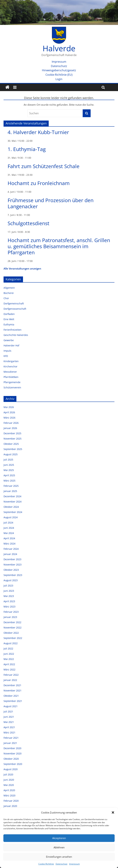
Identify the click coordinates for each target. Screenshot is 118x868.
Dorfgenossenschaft (15, 309)
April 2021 (9, 727)
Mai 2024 (9, 533)
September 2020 (13, 764)
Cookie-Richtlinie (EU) (59, 75)
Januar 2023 (10, 617)
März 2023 (9, 607)
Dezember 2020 (12, 748)
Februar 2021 (11, 738)
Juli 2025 (8, 460)
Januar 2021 (10, 743)
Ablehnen (59, 847)
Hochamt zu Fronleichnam (39, 183)
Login (59, 79)
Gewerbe (9, 340)
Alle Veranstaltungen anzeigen (22, 269)
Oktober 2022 (11, 633)
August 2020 (11, 769)
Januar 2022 (10, 680)
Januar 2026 (10, 428)
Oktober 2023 (11, 570)
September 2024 (13, 512)
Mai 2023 (9, 596)
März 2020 (9, 795)
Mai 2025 (9, 470)
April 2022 (9, 664)
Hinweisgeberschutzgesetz (59, 70)
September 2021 (13, 701)
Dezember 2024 (12, 496)
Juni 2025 (9, 465)
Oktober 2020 (11, 759)
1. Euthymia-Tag (27, 149)
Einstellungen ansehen (59, 857)
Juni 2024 (9, 528)
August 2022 (11, 643)
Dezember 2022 (12, 622)
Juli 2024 (8, 523)
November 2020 (13, 753)
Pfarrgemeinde (12, 382)
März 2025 (9, 481)
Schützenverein (12, 387)
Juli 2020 (8, 774)
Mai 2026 (9, 407)
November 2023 (13, 565)
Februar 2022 (11, 675)
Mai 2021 (9, 722)
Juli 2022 (8, 649)
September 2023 (13, 575)
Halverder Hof (11, 345)
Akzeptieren (59, 838)
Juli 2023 (8, 586)
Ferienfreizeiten (13, 330)
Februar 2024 (11, 549)
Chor (6, 298)
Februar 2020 (11, 801)
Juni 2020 (9, 780)
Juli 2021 (8, 711)
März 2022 (9, 669)
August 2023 (11, 580)
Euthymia (9, 324)
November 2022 (13, 628)
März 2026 (9, 418)
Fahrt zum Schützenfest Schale (44, 166)
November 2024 (13, 502)
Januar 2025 (10, 491)
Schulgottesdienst (28, 223)
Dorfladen (9, 314)
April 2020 (9, 790)
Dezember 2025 (12, 433)
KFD (6, 356)
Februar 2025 (11, 486)
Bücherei (9, 293)
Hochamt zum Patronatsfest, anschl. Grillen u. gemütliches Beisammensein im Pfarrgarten (59, 246)
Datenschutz (62, 864)
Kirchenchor (10, 366)
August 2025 (11, 454)
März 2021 (9, 732)
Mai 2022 (9, 659)
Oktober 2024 (11, 507)
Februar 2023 (11, 612)
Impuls (7, 351)
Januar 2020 (10, 806)
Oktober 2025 (11, 444)
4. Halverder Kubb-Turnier (38, 132)
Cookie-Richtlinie (46, 864)
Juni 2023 (9, 591)
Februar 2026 (11, 423)
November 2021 (13, 690)
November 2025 (13, 439)
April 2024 (9, 538)
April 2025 (9, 475)
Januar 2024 (10, 554)
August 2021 (11, 706)
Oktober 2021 (11, 696)
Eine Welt (9, 319)
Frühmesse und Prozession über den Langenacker (51, 203)
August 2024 (11, 517)
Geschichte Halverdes (16, 335)
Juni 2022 (9, 654)
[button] (113, 812)
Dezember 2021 (12, 685)
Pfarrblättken (11, 377)
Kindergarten (11, 361)
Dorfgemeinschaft (14, 303)
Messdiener (10, 372)
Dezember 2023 (12, 559)
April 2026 (9, 412)
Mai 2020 (9, 785)
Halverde (59, 48)
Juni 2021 (9, 717)
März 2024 (9, 544)
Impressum (74, 864)
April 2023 (9, 601)
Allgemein (9, 288)
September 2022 (13, 638)
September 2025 (13, 449)
